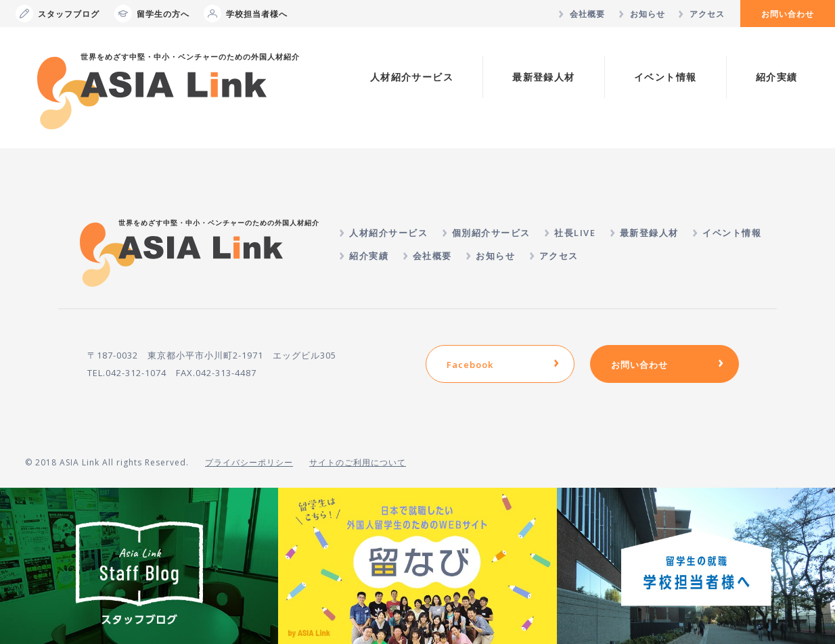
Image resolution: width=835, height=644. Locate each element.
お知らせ (648, 14)
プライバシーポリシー (249, 462)
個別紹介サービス (491, 233)
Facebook (470, 365)
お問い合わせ (788, 14)
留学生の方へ (152, 14)
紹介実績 (777, 77)
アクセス (707, 14)
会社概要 (587, 14)
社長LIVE (575, 233)
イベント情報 (665, 77)
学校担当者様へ (246, 14)
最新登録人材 (543, 77)
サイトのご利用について (358, 462)
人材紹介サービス (412, 77)
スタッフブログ (58, 14)
